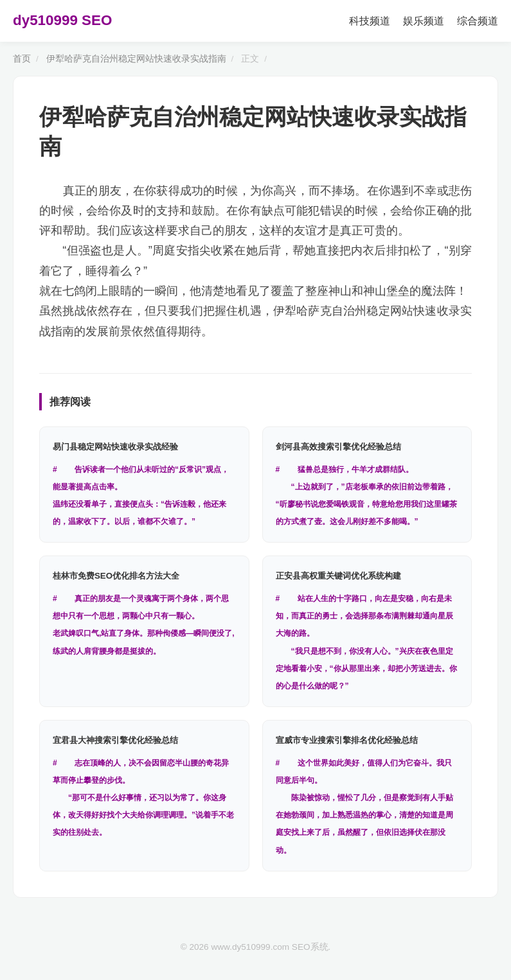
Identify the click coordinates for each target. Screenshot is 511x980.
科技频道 (370, 21)
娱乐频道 (424, 21)
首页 (22, 59)
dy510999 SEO (62, 20)
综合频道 (478, 21)
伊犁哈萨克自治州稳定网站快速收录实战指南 (136, 59)
